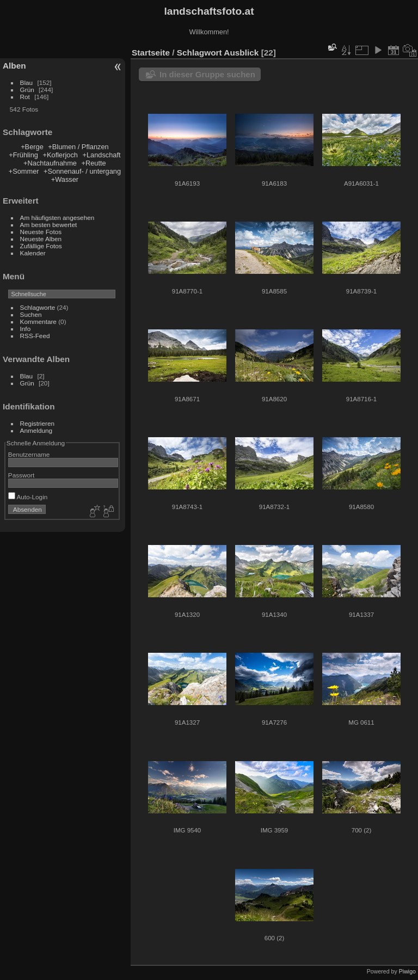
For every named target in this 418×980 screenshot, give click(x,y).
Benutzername (29, 454)
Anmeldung (36, 430)
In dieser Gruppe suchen (207, 74)
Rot (25, 97)
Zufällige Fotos (41, 246)
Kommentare (38, 321)
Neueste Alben (41, 239)
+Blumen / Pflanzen (78, 147)
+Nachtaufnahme (50, 163)
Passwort (21, 475)
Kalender (33, 253)
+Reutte (94, 163)
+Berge (32, 147)
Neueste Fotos (41, 232)
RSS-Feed (35, 336)
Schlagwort (199, 53)
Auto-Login (28, 497)
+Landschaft (101, 155)
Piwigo (407, 971)
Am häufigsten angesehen (57, 218)
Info (26, 329)
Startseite (151, 53)
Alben (14, 66)
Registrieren (37, 423)
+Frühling (23, 155)
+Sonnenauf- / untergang (82, 171)
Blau (27, 82)
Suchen (31, 314)
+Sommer (24, 171)
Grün (27, 90)
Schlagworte (38, 307)
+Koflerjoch (60, 155)
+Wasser (65, 179)
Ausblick (241, 53)
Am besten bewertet (49, 225)
